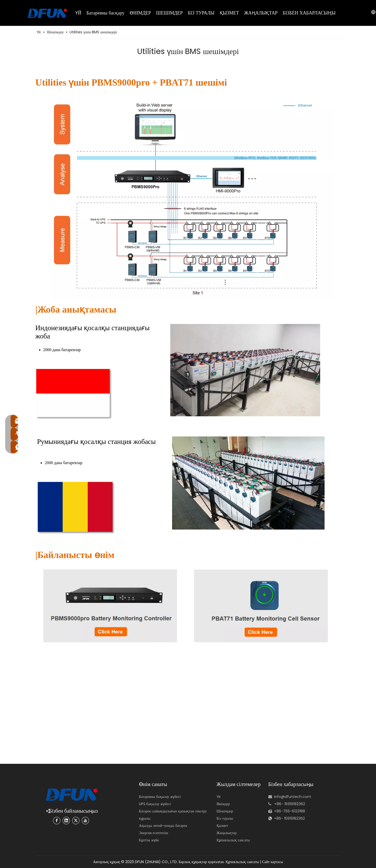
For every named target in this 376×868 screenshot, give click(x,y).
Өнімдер (223, 804)
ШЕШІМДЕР (169, 13)
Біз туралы (225, 818)
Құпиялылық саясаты (233, 840)
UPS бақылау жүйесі (155, 804)
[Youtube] (85, 821)
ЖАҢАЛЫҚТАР (261, 13)
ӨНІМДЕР (140, 13)
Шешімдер (225, 811)
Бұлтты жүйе (149, 840)
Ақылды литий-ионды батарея (163, 826)
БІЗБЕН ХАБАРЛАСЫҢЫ (309, 13)
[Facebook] (57, 821)
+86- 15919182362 (289, 818)
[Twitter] (76, 821)
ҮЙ (78, 13)
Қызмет (222, 826)
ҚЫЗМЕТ (229, 13)
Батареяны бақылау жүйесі (160, 797)
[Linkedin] (66, 821)
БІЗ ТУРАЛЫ (201, 13)
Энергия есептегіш (154, 833)
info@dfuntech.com (293, 797)
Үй (219, 797)
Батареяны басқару (105, 13)
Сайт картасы (273, 862)
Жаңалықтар (227, 833)
